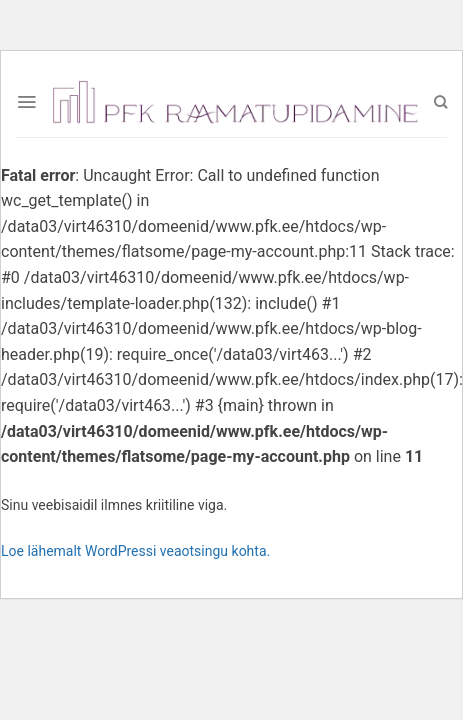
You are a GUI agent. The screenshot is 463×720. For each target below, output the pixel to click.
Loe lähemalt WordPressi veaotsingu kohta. (135, 551)
